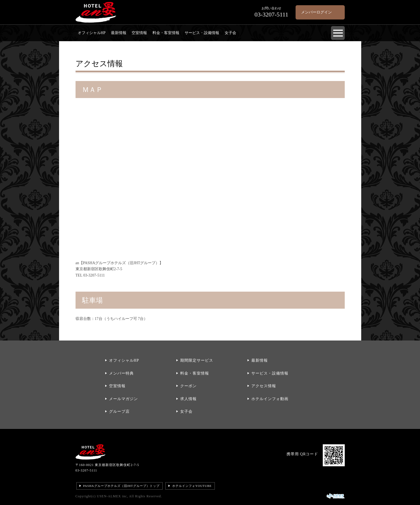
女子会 (230, 33)
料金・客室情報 (166, 33)
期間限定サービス (197, 360)
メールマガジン (123, 399)
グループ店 (119, 411)
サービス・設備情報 (202, 33)
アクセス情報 (264, 386)
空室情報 (139, 33)
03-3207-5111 (86, 470)
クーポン (188, 386)
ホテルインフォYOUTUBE (192, 486)
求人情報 (188, 399)
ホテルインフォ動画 (270, 399)
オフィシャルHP (92, 33)
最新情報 (119, 33)
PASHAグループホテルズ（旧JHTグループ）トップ (121, 486)
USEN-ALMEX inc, (113, 496)
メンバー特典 (121, 373)
